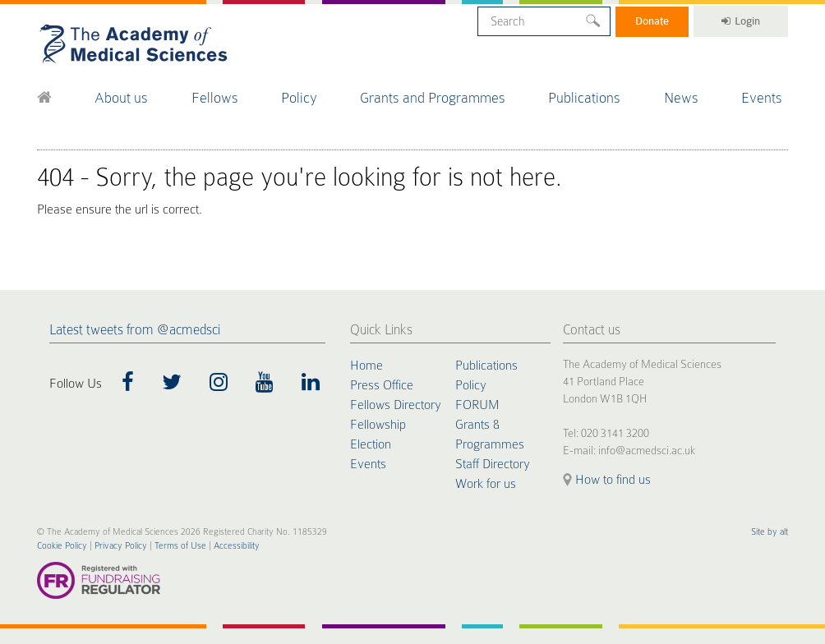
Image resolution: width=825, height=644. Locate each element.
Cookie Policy (62, 546)
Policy (299, 98)
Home (366, 366)
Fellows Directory (396, 405)
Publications (584, 98)
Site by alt (770, 532)
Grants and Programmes (433, 98)
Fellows (215, 98)
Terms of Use (180, 546)
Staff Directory (493, 464)
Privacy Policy (121, 546)
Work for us (486, 484)
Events (762, 98)
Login (741, 21)
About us (121, 98)
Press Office (382, 385)
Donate (652, 21)
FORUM (477, 405)
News (681, 98)
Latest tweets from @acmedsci (135, 330)
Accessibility (237, 546)
